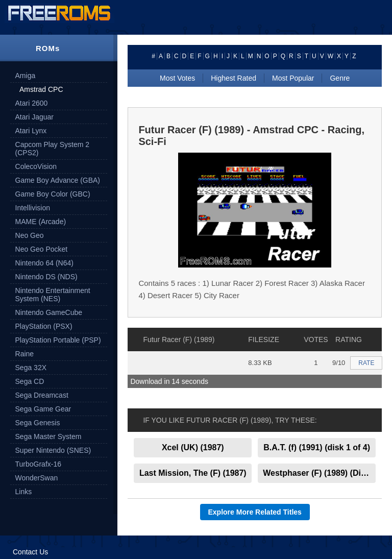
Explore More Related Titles (255, 512)
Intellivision (33, 208)
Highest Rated (234, 78)
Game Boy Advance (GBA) (58, 180)
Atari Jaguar (34, 117)
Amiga (26, 76)
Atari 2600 (32, 103)
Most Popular (293, 78)
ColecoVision (36, 166)
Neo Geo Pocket (42, 249)
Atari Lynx (31, 131)
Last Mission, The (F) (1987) (193, 473)
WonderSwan (37, 478)
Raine (25, 354)
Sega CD (30, 381)
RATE (366, 363)
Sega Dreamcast (42, 395)
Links (24, 492)
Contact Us (30, 552)
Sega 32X (31, 368)
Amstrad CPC (41, 89)
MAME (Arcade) (41, 222)
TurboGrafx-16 (39, 464)
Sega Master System (48, 436)
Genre (340, 78)
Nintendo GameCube (49, 312)
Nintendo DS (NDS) (46, 277)
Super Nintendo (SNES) (53, 450)
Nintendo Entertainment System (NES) (53, 295)
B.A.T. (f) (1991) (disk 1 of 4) (317, 447)
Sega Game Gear (43, 409)
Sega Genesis (38, 423)
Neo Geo (30, 235)
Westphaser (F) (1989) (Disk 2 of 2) (319, 473)
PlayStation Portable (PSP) (58, 340)
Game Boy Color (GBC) (53, 194)
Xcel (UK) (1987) (193, 447)
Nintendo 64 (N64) (44, 263)
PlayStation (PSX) (44, 326)
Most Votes (177, 78)
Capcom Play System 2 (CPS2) (53, 149)
